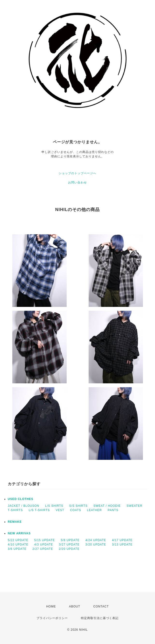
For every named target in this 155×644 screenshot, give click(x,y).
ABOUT (75, 606)
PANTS (113, 510)
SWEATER (134, 506)
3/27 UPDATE (69, 545)
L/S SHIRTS (54, 506)
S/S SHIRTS (78, 506)
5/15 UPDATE (45, 540)
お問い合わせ (77, 182)
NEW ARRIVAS (19, 533)
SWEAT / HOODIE (107, 506)
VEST (60, 510)
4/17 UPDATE (122, 540)
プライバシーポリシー (52, 618)
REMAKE (15, 522)
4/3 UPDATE (44, 545)
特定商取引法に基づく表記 (100, 618)
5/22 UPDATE (18, 540)
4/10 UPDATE (18, 545)
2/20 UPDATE (69, 549)
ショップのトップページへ (77, 173)
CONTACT (101, 606)
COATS (75, 510)
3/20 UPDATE (96, 545)
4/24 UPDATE (96, 540)
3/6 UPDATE (17, 549)
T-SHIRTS (15, 510)
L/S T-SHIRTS (39, 510)
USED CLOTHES (21, 499)
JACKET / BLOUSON (23, 506)
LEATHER (94, 510)
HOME (51, 606)
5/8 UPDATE (70, 540)
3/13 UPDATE (122, 545)
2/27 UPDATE (43, 549)
